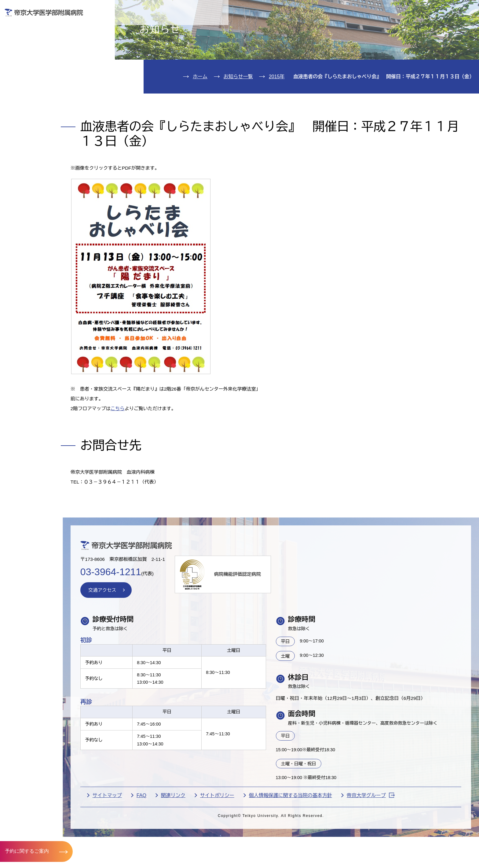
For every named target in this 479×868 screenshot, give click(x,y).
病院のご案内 (33, 98)
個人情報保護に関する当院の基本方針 (326, 844)
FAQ (177, 844)
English (430, 9)
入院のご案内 (33, 61)
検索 (465, 9)
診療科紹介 (30, 79)
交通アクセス (33, 116)
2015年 (277, 112)
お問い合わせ (385, 9)
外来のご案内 (33, 42)
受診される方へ (185, 26)
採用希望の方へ (429, 26)
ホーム (200, 112)
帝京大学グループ (406, 844)
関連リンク (209, 844)
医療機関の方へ (347, 26)
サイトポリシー (253, 844)
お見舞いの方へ (266, 26)
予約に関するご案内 (27, 851)
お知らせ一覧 (238, 112)
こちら (155, 447)
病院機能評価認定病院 (278, 619)
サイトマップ (143, 844)
